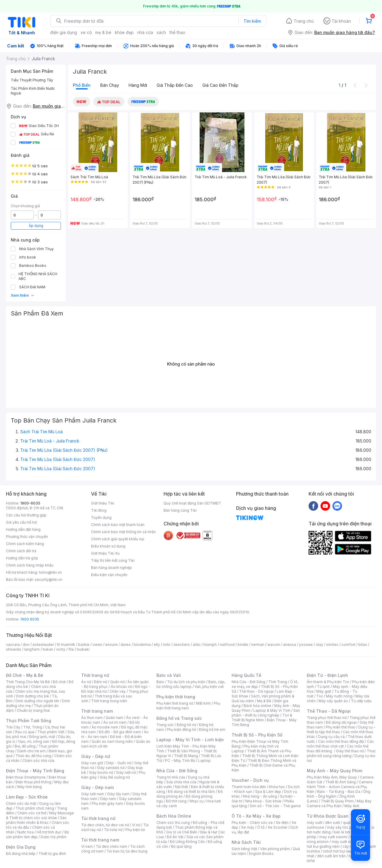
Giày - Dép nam (97, 787)
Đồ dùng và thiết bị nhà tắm (191, 792)
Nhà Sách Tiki (246, 842)
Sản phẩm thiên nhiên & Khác (36, 820)
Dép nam (108, 799)
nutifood (227, 645)
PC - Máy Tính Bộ (180, 761)
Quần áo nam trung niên (112, 741)
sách (161, 32)
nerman (258, 645)
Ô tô (261, 827)
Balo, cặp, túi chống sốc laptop (191, 684)
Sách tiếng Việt (244, 849)
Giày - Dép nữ (96, 756)
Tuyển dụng (101, 517)
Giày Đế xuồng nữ (115, 777)
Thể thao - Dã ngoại (256, 691)
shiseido (14, 649)
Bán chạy (110, 85)
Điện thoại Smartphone (26, 777)
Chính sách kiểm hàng (25, 544)
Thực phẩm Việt (51, 732)
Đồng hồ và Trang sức (179, 718)
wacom (274, 645)
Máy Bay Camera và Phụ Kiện (339, 803)
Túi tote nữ (113, 830)
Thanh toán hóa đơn (249, 787)
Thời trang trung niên (109, 701)
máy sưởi (315, 823)
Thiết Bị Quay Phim (337, 801)
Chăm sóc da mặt (21, 803)
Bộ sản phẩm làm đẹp (37, 834)
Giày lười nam (93, 794)
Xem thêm (23, 295)
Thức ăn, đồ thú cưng (33, 756)
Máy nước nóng (339, 696)
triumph (210, 645)
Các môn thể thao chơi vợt (340, 744)
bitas (363, 645)
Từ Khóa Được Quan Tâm (333, 816)
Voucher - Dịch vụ (250, 780)
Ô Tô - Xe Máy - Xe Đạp (256, 816)
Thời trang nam (97, 711)
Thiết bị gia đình (52, 854)
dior (26, 645)
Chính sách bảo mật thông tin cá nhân (123, 532)
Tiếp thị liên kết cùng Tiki (113, 560)
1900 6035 (30, 619)
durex (126, 645)
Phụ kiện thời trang (176, 697)
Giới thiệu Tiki (103, 503)
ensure (111, 645)
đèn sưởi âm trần (331, 856)
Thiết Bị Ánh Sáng (341, 782)
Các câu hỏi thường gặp (26, 515)
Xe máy (248, 827)
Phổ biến (82, 85)
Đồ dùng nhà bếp (21, 854)
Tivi (320, 696)
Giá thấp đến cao (175, 85)
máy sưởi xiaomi (346, 842)
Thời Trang (278, 682)
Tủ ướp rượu (361, 701)
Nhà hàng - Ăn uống (260, 796)
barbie (84, 645)
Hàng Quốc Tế (246, 675)
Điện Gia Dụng (21, 847)
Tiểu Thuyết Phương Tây (32, 80)
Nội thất (181, 787)
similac (332, 645)
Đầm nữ (101, 682)
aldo (197, 645)
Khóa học (277, 787)
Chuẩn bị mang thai (33, 710)
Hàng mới (138, 85)
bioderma (142, 645)
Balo (160, 682)
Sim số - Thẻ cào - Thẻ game (275, 806)
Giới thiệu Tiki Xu (105, 553)
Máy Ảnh (352, 806)
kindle (243, 645)
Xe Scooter (278, 827)
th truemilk (66, 645)
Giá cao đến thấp (220, 85)
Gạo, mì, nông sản (34, 741)
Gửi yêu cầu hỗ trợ (21, 522)
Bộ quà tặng (181, 846)
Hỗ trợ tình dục (49, 832)
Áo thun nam (92, 718)
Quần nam (114, 718)
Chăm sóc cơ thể (32, 813)
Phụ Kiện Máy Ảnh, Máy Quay (332, 777)
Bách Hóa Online (174, 816)
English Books (261, 854)
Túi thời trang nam (100, 840)
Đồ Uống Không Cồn (187, 842)
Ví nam (87, 846)
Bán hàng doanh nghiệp (111, 568)
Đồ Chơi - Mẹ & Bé (25, 675)
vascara (13, 645)
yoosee (306, 645)
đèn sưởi (333, 823)
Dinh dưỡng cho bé (33, 696)
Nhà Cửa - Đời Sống (177, 771)
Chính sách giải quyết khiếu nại (118, 539)
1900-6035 (30, 503)
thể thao (177, 32)
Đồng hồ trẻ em (212, 729)
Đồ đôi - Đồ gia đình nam (120, 732)
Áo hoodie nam (105, 727)
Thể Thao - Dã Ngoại (329, 711)
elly (157, 645)
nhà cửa (145, 32)
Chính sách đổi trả (21, 551)
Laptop (204, 761)
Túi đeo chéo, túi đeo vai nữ (105, 825)
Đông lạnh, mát (42, 737)
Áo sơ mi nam (115, 722)
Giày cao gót (92, 763)
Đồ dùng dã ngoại (341, 722)
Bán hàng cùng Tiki (180, 510)
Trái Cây (13, 727)
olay (319, 645)
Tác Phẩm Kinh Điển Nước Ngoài (33, 91)
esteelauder (43, 645)
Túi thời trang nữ (98, 818)
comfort (348, 645)
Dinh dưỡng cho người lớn (37, 701)
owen (97, 645)
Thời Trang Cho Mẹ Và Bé (28, 682)
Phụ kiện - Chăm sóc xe (252, 823)
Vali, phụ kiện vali (209, 687)
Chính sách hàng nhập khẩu (30, 565)
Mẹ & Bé (264, 701)
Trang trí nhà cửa (171, 777)
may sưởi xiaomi (333, 837)
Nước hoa (26, 832)
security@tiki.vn (48, 580)
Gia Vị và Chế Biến (182, 832)
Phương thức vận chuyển (27, 537)
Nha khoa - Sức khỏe (263, 801)
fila (71, 649)
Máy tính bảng (30, 787)
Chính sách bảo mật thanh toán (118, 525)
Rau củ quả (25, 732)
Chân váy (118, 691)
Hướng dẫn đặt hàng (23, 529)
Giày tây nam (118, 794)
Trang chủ (304, 21)
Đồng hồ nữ (186, 725)
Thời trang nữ (95, 675)
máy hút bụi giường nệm (338, 844)
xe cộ (86, 32)
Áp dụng (36, 226)
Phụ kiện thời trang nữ (175, 703)
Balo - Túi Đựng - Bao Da (339, 792)
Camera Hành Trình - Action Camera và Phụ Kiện (340, 787)
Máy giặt (324, 691)
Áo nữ (86, 682)
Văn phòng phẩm (275, 849)
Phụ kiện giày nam (107, 803)
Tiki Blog (99, 510)
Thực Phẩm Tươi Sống (29, 721)
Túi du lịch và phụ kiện (186, 682)
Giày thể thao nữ (350, 751)
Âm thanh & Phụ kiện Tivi (328, 682)
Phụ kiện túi (135, 830)
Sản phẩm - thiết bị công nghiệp (266, 713)
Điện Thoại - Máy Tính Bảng (35, 771)
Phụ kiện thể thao (341, 727)
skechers (182, 645)
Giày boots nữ (101, 772)
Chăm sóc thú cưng (173, 823)
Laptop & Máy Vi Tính (272, 710)
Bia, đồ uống (25, 746)
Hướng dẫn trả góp (22, 558)
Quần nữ (117, 682)
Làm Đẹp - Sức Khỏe (27, 797)
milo (167, 645)
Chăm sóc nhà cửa (38, 761)
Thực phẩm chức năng (35, 808)
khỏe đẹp (124, 32)
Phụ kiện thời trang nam (188, 706)
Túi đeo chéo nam (111, 846)
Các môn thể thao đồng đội (341, 741)
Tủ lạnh (323, 687)
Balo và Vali (169, 675)
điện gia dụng (64, 32)
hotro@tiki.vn (50, 572)
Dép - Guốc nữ (119, 763)
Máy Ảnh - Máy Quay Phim (335, 771)
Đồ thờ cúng (176, 801)
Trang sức (165, 725)
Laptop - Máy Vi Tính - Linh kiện (190, 740)
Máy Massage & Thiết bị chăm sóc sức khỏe (40, 815)
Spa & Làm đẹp (268, 792)
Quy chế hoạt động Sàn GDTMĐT (192, 503)
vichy (61, 649)
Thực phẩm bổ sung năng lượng (341, 753)
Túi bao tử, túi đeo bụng (127, 851)
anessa (290, 645)
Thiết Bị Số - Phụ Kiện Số (257, 735)
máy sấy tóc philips (344, 827)
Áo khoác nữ (121, 687)
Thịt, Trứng (33, 727)
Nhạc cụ (197, 801)
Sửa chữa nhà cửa (181, 782)
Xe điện (282, 823)
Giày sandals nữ (111, 768)
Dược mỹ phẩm (54, 837)
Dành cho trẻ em (31, 751)
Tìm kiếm (252, 21)
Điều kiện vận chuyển (109, 575)
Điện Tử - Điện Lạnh (327, 675)
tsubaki (83, 649)
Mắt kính (203, 703)
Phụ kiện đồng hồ (181, 729)
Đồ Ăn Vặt (175, 837)
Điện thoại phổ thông (33, 782)
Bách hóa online (257, 706)
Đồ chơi (59, 682)
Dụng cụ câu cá (331, 737)
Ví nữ (136, 825)
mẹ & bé (103, 32)
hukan (48, 649)
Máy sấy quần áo (333, 701)
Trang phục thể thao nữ (327, 718)
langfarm (32, 649)
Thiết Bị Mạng (186, 756)
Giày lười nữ (126, 772)
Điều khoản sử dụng (108, 546)
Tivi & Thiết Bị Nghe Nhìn (262, 718)
